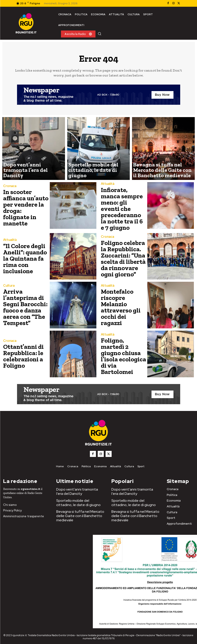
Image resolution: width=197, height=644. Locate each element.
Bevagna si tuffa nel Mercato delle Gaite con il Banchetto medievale (81, 508)
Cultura (9, 167)
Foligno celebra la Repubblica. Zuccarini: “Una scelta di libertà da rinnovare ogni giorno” (123, 257)
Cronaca (9, 192)
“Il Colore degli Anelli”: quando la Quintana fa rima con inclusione (25, 257)
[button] (100, 34)
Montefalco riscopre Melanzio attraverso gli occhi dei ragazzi (123, 306)
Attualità (75, 167)
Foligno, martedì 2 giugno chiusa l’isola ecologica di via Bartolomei (122, 354)
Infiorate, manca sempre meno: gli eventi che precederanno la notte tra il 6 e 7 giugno (122, 208)
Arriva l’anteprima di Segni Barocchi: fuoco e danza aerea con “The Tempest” (22, 306)
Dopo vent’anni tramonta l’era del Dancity (80, 488)
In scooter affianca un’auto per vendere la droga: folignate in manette (23, 208)
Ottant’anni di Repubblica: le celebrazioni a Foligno (21, 354)
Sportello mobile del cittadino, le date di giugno (78, 498)
